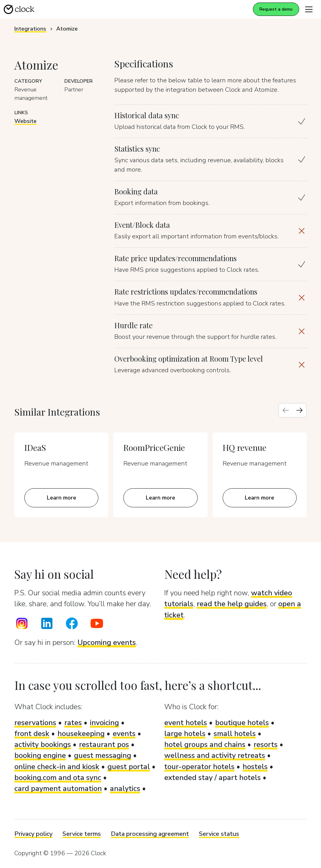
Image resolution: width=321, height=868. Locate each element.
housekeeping (81, 734)
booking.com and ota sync (58, 778)
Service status (219, 834)
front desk (32, 734)
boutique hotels (242, 723)
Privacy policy (33, 834)
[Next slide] (299, 410)
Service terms (82, 834)
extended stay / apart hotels (212, 778)
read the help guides (232, 604)
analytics (125, 788)
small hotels (235, 734)
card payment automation (58, 788)
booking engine (40, 755)
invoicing (104, 723)
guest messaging (103, 755)
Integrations (30, 29)
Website (25, 121)
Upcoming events (107, 642)
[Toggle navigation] (309, 9)
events (124, 734)
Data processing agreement (150, 834)
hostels (255, 767)
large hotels (185, 734)
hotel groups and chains (205, 744)
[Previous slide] (286, 410)
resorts (266, 744)
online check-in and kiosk (57, 767)
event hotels (186, 723)
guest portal (129, 767)
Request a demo (276, 9)
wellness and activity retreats (215, 755)
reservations (35, 723)
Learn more (62, 498)
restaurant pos (104, 744)
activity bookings (43, 744)
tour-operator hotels (199, 767)
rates (73, 723)
